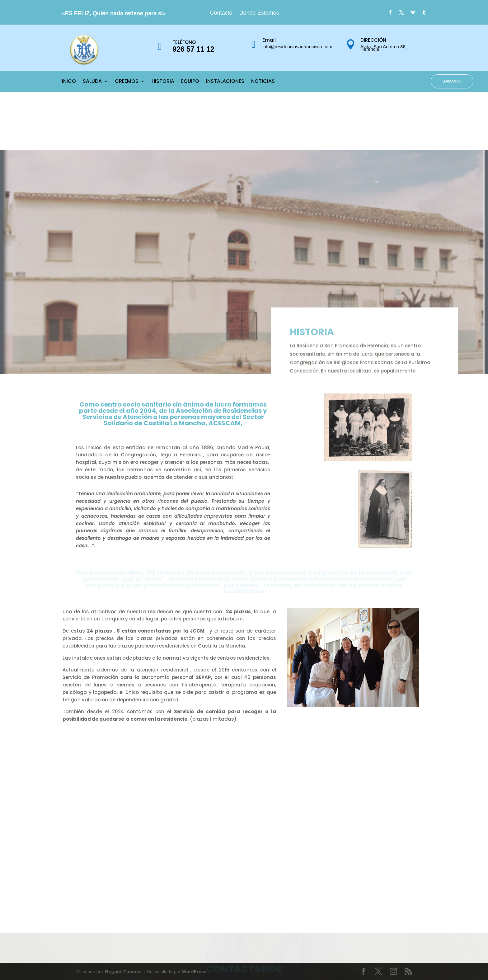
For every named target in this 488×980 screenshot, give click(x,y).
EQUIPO (190, 82)
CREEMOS (127, 82)
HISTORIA (163, 82)
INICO (69, 82)
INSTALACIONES (225, 82)
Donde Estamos (259, 13)
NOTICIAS (263, 82)
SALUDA (92, 82)
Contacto (221, 13)
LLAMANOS (452, 81)
